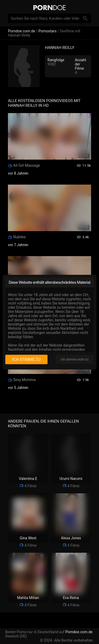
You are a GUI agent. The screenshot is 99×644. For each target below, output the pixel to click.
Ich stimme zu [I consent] (26, 359)
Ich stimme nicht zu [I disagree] (75, 359)
